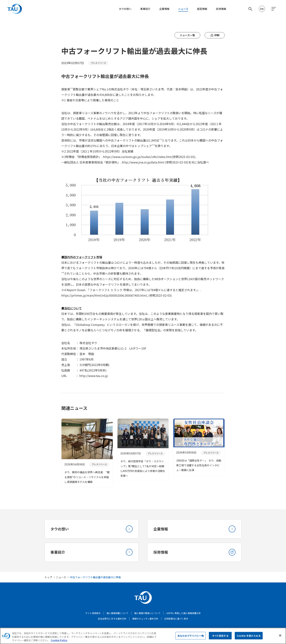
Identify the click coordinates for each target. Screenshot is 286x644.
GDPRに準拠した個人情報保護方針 (184, 614)
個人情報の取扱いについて (147, 614)
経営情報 (202, 9)
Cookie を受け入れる (249, 637)
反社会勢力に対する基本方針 (112, 619)
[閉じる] (280, 637)
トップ (48, 578)
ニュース (183, 9)
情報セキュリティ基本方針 (145, 619)
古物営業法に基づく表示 (176, 619)
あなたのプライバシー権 (191, 637)
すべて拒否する (220, 637)
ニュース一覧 (187, 35)
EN (262, 9)
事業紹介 (145, 9)
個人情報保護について (117, 614)
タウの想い (125, 9)
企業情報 (164, 9)
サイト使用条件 (93, 614)
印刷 (215, 35)
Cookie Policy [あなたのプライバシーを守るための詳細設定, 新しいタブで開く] (59, 642)
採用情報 (221, 9)
